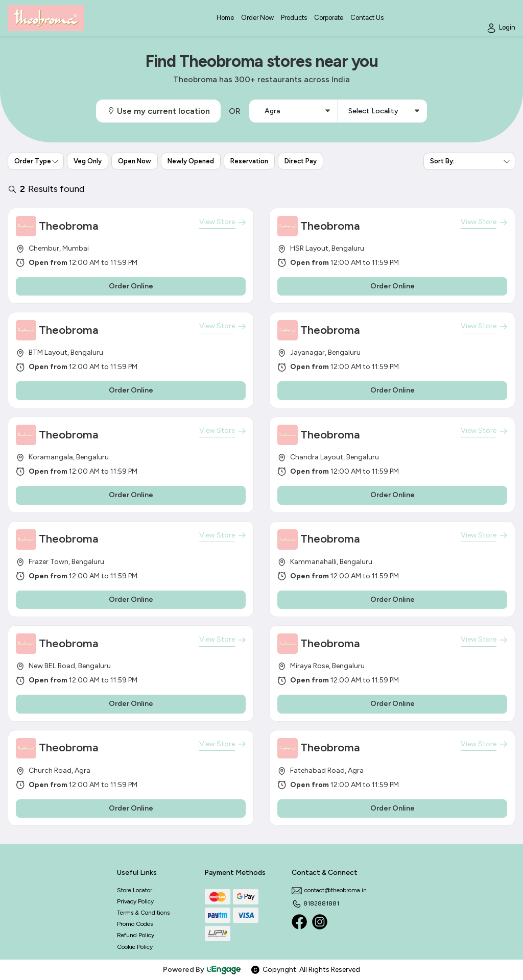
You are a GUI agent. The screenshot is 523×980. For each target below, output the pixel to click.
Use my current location (158, 111)
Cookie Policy (135, 947)
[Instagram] (320, 922)
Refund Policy (136, 935)
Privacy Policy (135, 901)
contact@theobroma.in (329, 890)
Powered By (202, 970)
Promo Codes (135, 924)
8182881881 (315, 903)
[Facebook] (299, 922)
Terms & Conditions (143, 913)
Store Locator (135, 890)
